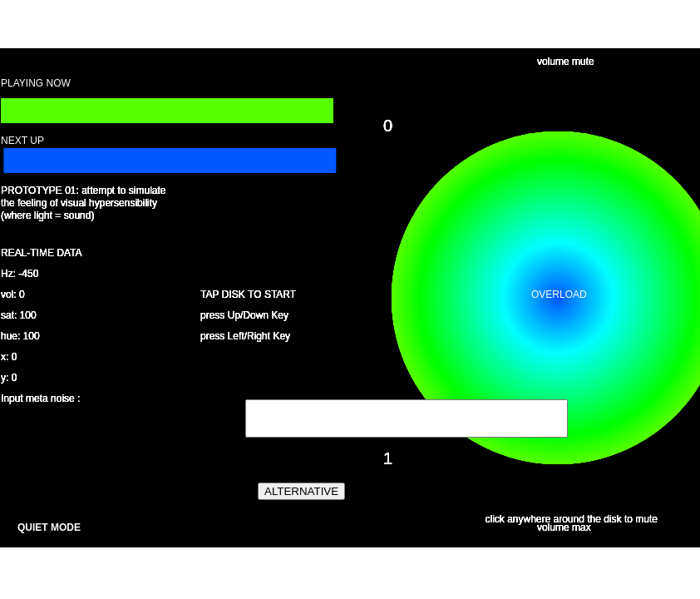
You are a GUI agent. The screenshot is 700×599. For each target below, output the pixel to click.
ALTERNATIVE (301, 491)
